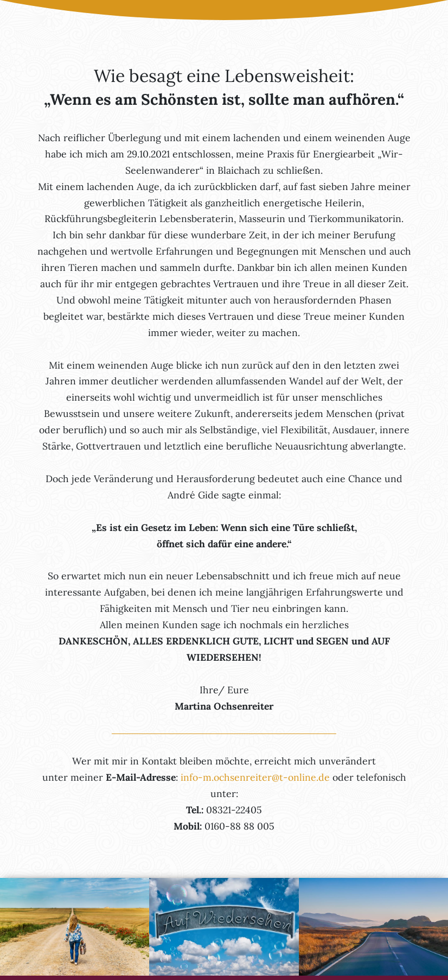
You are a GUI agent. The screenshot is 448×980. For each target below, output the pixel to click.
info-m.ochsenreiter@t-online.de (255, 777)
